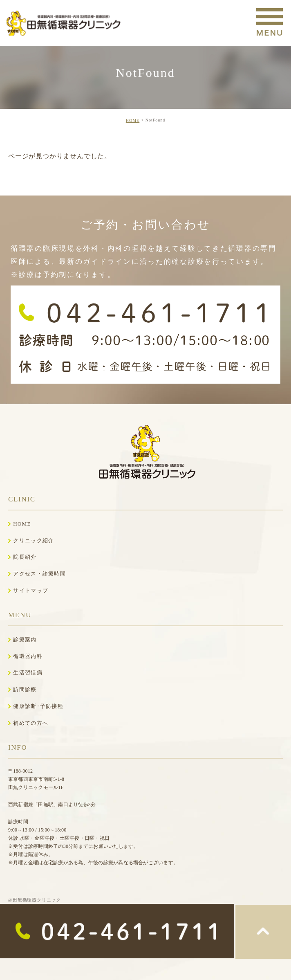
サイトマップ (31, 590)
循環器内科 (28, 656)
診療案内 (25, 639)
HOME (133, 120)
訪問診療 (25, 689)
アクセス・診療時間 (39, 574)
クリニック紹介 (34, 541)
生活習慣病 (28, 673)
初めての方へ (31, 723)
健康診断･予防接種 (38, 706)
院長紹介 (25, 557)
